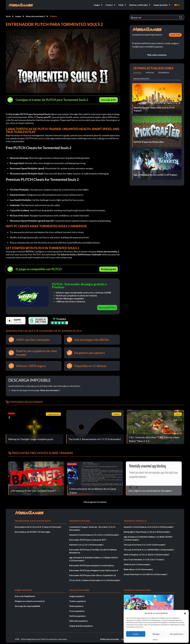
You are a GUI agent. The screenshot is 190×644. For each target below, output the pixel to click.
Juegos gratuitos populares (81, 626)
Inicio (8, 16)
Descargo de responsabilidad (27, 606)
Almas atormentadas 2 (35, 16)
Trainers (53, 16)
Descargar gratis (109, 100)
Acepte (136, 634)
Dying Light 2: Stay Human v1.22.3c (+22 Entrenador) (147, 532)
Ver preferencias (177, 634)
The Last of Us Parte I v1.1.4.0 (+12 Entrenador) (145, 545)
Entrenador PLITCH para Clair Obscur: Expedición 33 (92, 575)
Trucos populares (77, 611)
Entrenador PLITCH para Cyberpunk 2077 (88, 540)
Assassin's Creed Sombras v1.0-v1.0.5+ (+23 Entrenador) (94, 535)
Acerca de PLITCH (107, 308)
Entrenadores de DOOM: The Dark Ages (33, 532)
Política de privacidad (109, 639)
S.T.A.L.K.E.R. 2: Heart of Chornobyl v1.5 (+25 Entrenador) (95, 580)
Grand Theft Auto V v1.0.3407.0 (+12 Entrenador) (146, 574)
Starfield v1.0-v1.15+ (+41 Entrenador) (86, 545)
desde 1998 (175, 35)
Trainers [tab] (137, 73)
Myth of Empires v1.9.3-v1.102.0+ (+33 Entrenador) (146, 555)
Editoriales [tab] (164, 73)
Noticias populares (77, 616)
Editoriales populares (79, 621)
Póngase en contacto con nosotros (30, 601)
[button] (185, 613)
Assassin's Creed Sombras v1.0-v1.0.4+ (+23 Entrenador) (149, 527)
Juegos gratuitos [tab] (141, 79)
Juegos (18, 16)
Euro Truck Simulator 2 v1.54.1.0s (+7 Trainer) (144, 559)
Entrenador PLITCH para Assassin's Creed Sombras (92, 565)
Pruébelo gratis (109, 269)
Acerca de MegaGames (25, 596)
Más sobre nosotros (157, 55)
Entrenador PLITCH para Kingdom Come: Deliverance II (94, 570)
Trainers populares (78, 601)
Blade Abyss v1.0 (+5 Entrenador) (138, 569)
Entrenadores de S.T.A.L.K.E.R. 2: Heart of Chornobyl (38, 527)
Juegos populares (77, 596)
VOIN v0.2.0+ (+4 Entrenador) (137, 564)
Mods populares (76, 606)
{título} (155, 640)
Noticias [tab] (150, 73)
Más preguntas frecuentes (95, 502)
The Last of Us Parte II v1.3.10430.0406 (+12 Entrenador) (149, 550)
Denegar (156, 634)
